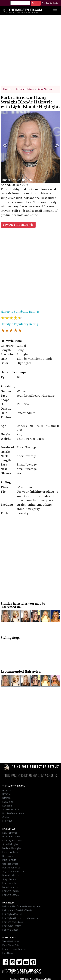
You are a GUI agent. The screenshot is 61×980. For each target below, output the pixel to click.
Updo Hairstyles (10, 864)
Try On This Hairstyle (18, 225)
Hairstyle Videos (10, 930)
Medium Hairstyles (12, 848)
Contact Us (8, 817)
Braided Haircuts (11, 876)
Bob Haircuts (9, 856)
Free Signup (8, 953)
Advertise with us (11, 809)
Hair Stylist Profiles (12, 926)
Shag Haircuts (9, 879)
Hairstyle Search (11, 891)
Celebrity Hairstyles (12, 840)
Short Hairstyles (10, 844)
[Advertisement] (31, 52)
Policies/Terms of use (13, 813)
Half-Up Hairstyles (11, 868)
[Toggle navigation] (55, 11)
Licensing (7, 806)
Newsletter (8, 802)
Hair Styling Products (13, 914)
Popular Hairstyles (11, 837)
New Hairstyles (10, 833)
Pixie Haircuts (9, 860)
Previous (4, 147)
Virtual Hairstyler (11, 941)
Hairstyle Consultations (14, 949)
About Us (7, 790)
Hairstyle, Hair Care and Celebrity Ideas (22, 906)
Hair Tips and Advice (13, 922)
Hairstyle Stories (11, 895)
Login (56, 3)
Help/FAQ (7, 821)
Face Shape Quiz (11, 945)
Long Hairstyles (10, 852)
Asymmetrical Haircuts (14, 872)
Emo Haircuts (9, 883)
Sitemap (6, 798)
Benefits (6, 794)
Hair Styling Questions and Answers (20, 918)
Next (56, 147)
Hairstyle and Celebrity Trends (17, 910)
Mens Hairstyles (10, 887)
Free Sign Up (47, 3)
